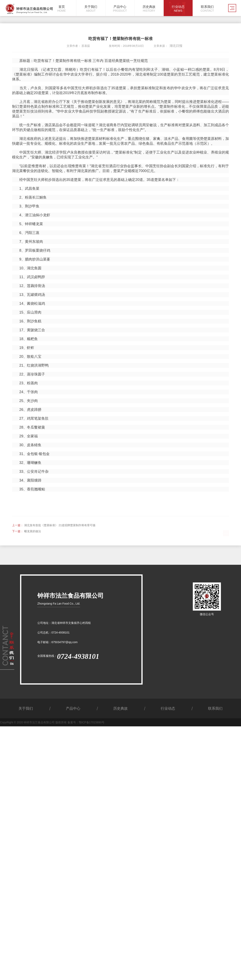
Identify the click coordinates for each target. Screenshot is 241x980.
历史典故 (120, 708)
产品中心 (73, 708)
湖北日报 (176, 46)
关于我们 (26, 708)
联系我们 (215, 708)
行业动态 (168, 708)
